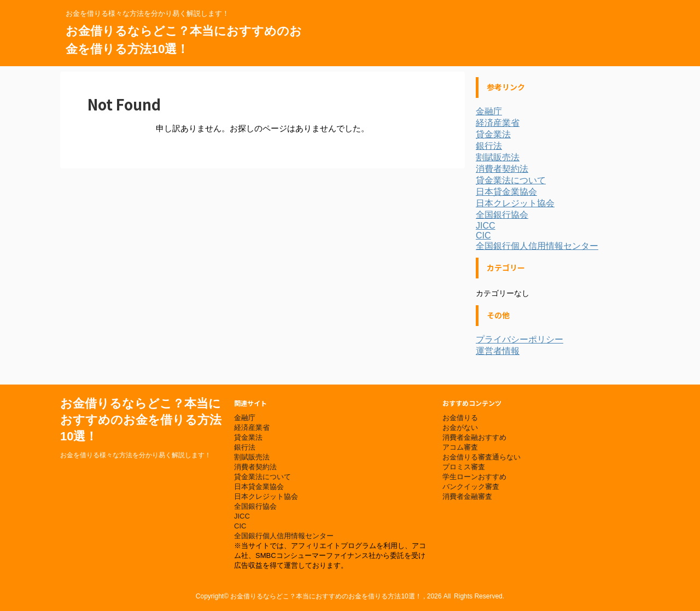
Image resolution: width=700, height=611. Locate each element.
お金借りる (460, 418)
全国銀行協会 (502, 215)
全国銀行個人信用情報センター (537, 246)
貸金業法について (511, 180)
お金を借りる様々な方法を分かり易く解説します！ (136, 455)
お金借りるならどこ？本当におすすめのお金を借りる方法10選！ (141, 420)
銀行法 (489, 146)
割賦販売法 (498, 157)
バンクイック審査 (471, 487)
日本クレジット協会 (515, 203)
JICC (486, 226)
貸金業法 (493, 134)
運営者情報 (498, 351)
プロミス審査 (464, 467)
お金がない (460, 427)
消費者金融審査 (467, 496)
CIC (483, 235)
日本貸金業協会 (506, 192)
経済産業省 (498, 123)
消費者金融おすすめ (474, 437)
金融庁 (489, 111)
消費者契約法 (502, 169)
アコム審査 (460, 447)
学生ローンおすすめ (474, 477)
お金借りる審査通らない (482, 457)
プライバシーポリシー (520, 339)
